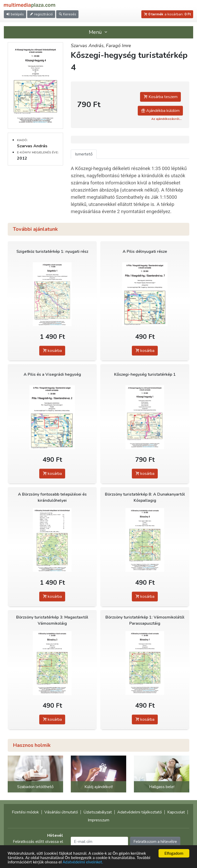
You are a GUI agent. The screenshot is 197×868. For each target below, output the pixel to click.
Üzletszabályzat (98, 812)
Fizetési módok (25, 812)
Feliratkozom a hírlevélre (155, 842)
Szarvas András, (88, 46)
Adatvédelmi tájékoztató (140, 812)
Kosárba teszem (160, 97)
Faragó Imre (119, 46)
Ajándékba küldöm (160, 111)
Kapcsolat (176, 812)
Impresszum (98, 820)
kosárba (52, 351)
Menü (98, 32)
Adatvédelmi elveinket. (83, 862)
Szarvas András (32, 146)
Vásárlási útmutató (61, 812)
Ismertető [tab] (84, 154)
